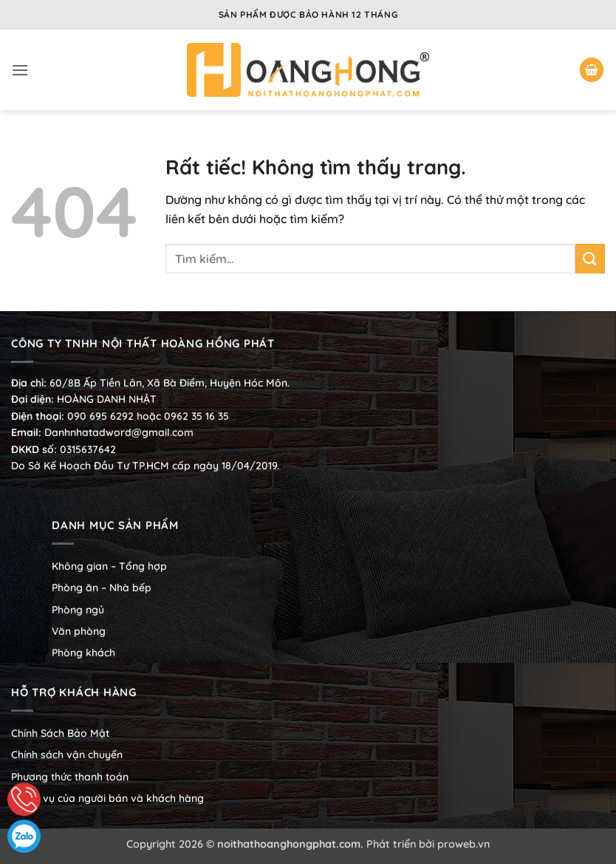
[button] (20, 70)
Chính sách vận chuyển (67, 755)
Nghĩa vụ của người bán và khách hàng (107, 798)
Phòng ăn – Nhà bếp (102, 588)
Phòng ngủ (78, 610)
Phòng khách (83, 653)
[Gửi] (590, 258)
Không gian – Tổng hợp (109, 566)
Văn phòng (79, 631)
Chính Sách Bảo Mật (60, 733)
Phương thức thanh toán (70, 777)
